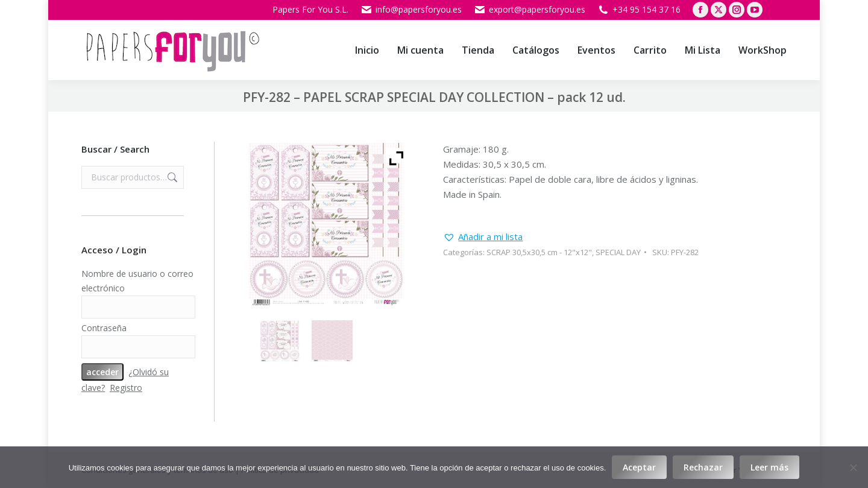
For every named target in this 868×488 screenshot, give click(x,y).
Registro (126, 388)
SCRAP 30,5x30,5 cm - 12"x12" (539, 252)
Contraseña (104, 328)
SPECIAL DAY (618, 252)
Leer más (769, 467)
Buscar (171, 177)
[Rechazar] (853, 467)
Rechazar (703, 467)
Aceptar (639, 467)
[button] (483, 237)
